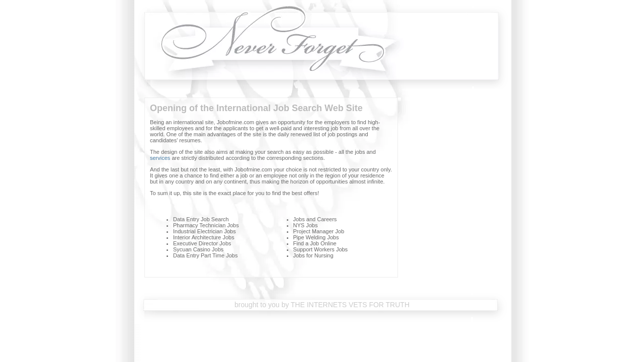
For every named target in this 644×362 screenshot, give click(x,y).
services (160, 158)
